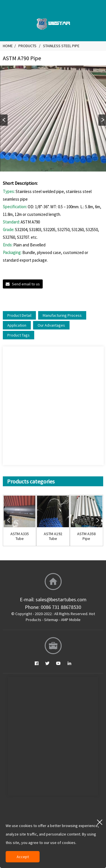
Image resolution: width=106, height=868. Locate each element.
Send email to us (26, 284)
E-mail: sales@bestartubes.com (53, 599)
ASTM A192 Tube (53, 536)
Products (27, 46)
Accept (23, 857)
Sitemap (51, 620)
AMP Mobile (71, 620)
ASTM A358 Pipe (86, 536)
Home (8, 46)
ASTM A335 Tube (20, 536)
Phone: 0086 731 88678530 (53, 607)
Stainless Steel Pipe (61, 46)
